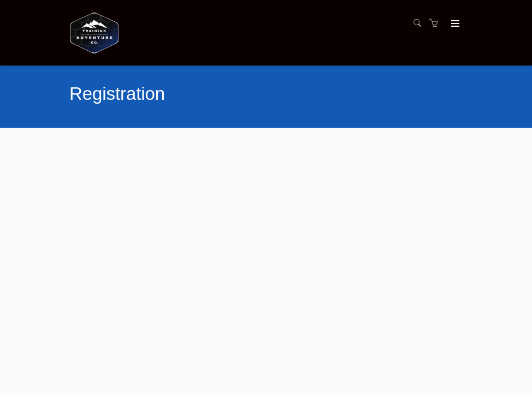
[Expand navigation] (454, 24)
